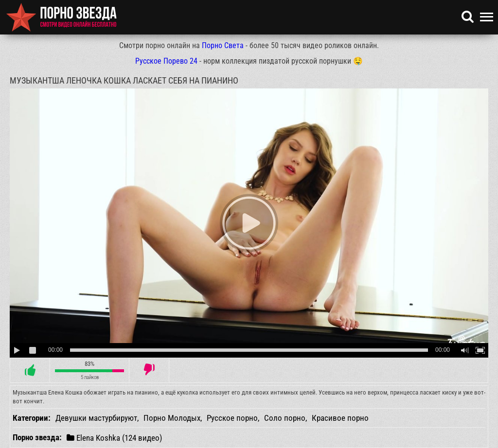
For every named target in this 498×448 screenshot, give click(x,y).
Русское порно (232, 418)
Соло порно (285, 418)
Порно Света (223, 45)
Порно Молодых (172, 418)
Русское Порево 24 (166, 61)
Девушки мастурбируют (96, 418)
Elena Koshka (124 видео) (114, 438)
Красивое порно (340, 418)
